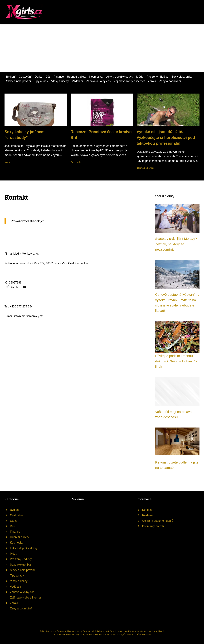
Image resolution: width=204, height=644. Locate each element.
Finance (59, 77)
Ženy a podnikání (170, 81)
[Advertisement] (102, 48)
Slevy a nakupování (19, 81)
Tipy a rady (41, 81)
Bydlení (11, 77)
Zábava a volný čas (98, 81)
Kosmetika (96, 77)
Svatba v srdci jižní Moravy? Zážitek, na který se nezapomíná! (176, 244)
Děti (48, 77)
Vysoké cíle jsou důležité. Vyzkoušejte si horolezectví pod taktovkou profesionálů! (166, 137)
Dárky (39, 77)
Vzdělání (77, 81)
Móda (140, 77)
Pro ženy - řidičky (157, 77)
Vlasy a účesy (60, 81)
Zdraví (152, 81)
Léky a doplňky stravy (119, 77)
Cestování (25, 77)
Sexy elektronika (182, 77)
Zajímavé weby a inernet (129, 81)
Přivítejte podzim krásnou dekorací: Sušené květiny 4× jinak (176, 361)
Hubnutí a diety (77, 77)
